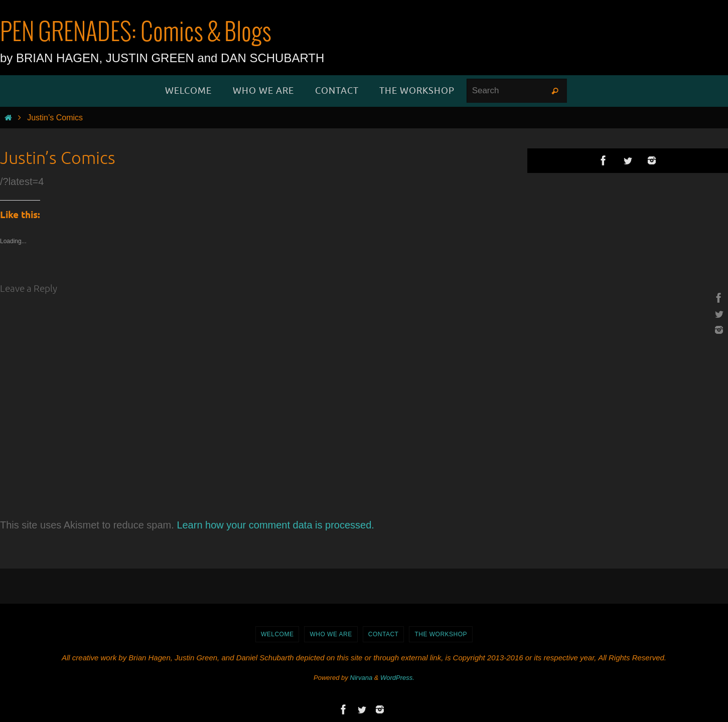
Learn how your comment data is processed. (275, 525)
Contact (384, 634)
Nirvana (361, 678)
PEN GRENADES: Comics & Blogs (136, 33)
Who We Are (331, 634)
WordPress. (397, 678)
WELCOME (277, 634)
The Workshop (441, 634)
